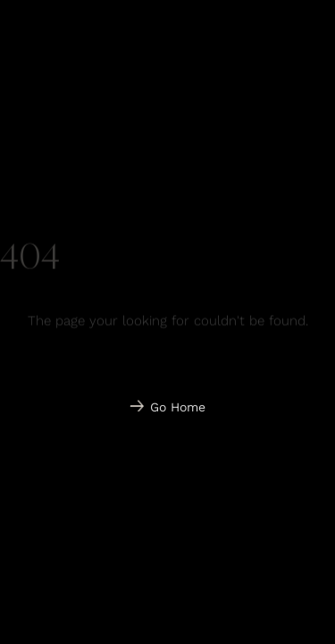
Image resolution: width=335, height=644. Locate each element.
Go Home (178, 407)
